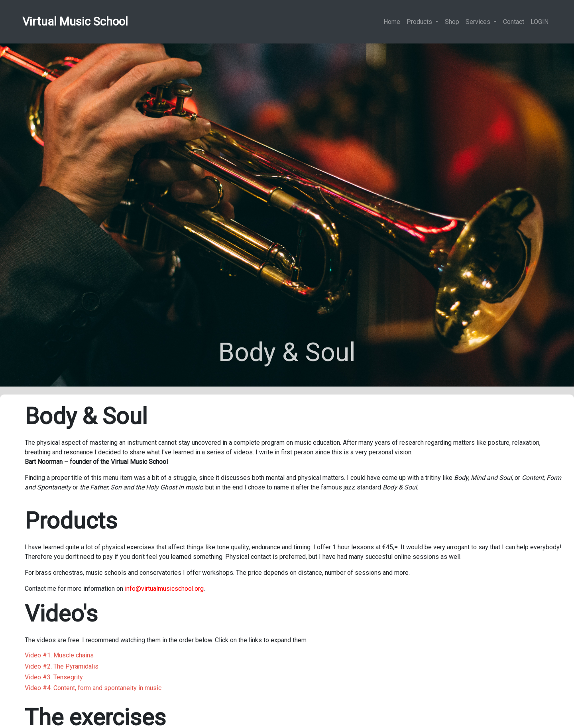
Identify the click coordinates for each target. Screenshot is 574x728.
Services (479, 22)
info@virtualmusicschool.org (164, 589)
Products (420, 22)
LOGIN (540, 22)
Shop (452, 22)
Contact (514, 22)
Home (392, 22)
